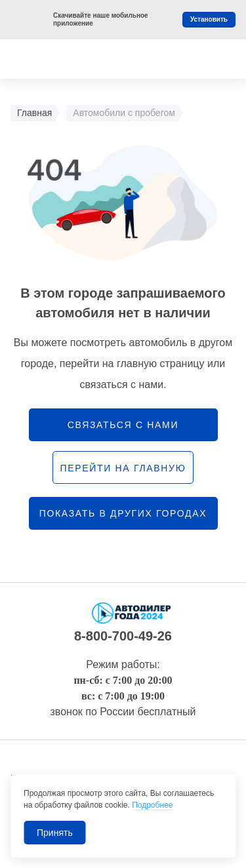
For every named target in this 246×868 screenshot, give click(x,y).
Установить (209, 19)
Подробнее (152, 805)
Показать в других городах (123, 513)
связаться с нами (123, 425)
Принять (55, 833)
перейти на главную (123, 468)
